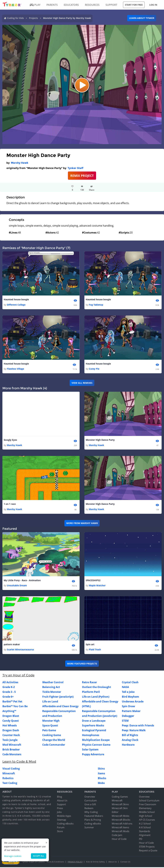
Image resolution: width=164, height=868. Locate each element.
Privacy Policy (75, 862)
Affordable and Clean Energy (60, 707)
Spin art (90, 645)
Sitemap (61, 820)
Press (60, 809)
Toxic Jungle (10, 741)
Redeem (89, 809)
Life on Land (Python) (96, 698)
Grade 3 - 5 (9, 693)
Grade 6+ (8, 698)
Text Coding (10, 784)
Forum (61, 828)
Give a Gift (90, 805)
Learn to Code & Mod (19, 762)
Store (60, 832)
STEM (125, 722)
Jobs (59, 813)
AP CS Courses (147, 820)
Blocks (102, 779)
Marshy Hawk (20, 163)
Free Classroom (148, 805)
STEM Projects (147, 847)
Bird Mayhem (130, 698)
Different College (16, 305)
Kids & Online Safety (95, 862)
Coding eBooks (65, 824)
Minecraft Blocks (121, 820)
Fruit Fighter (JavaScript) (58, 698)
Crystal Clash (130, 683)
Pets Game (49, 731)
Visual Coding (11, 770)
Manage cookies (13, 856)
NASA (125, 688)
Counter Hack (11, 736)
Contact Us (125, 862)
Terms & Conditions (55, 862)
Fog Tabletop (96, 305)
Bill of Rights (130, 736)
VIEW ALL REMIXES (82, 383)
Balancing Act (51, 688)
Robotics (8, 779)
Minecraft (9, 774)
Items (101, 774)
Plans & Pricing (93, 820)
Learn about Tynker (142, 18)
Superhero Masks (93, 726)
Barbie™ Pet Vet (12, 702)
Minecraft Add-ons (122, 824)
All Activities (10, 683)
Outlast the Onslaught (96, 688)
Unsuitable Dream (17, 586)
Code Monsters (12, 755)
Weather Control (53, 683)
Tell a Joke (128, 693)
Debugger (128, 717)
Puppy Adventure (93, 755)
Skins (101, 770)
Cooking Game (52, 736)
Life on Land (50, 702)
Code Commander (54, 746)
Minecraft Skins (120, 805)
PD (141, 840)
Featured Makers (94, 817)
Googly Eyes (10, 440)
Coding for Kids (15, 18)
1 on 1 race (10, 505)
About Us (62, 801)
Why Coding (91, 813)
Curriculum (91, 801)
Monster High (51, 722)
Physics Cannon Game (96, 746)
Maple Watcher (97, 586)
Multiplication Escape (96, 741)
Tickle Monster (52, 693)
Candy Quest (11, 722)
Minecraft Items (120, 828)
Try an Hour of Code (18, 676)
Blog (59, 797)
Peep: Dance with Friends (138, 726)
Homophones (91, 736)
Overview (90, 797)
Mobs (101, 784)
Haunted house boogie (16, 300)
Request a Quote (148, 851)
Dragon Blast (11, 717)
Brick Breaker (11, 750)
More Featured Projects (82, 664)
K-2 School (145, 824)
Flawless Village (15, 369)
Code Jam (117, 836)
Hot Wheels (10, 726)
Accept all (39, 856)
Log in (153, 5)
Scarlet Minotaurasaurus (20, 650)
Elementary (145, 809)
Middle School (147, 813)
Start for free (134, 5)
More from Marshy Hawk (82, 524)
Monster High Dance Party (100, 440)
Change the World (54, 741)
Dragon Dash (11, 731)
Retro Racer (89, 683)
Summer (89, 828)
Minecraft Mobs (121, 817)
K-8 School (145, 828)
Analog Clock (130, 741)
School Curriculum (149, 801)
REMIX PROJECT (82, 176)
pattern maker (12, 645)
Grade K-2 (9, 688)
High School (146, 817)
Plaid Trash (95, 650)
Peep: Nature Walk (134, 731)
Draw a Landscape (94, 722)
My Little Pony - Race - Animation (22, 581)
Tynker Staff (75, 168)
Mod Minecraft (12, 746)
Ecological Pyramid (94, 731)
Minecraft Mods (121, 832)
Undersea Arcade (133, 702)
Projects (33, 18)
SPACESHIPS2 (93, 581)
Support (61, 805)
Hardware (128, 746)
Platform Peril (91, 693)
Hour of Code (119, 840)
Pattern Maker (131, 712)
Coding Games (120, 797)
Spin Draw (128, 707)
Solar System (90, 750)
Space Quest (50, 726)
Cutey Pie (94, 369)
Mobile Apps (64, 817)
